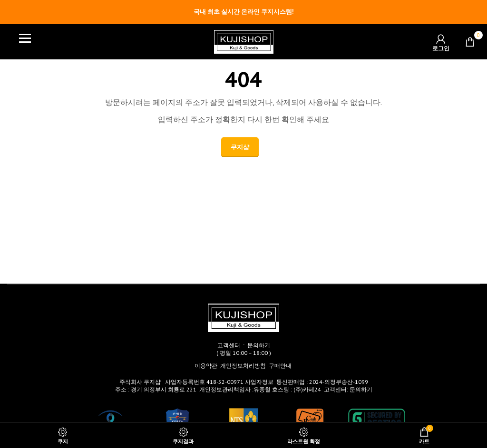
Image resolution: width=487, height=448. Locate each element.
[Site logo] (244, 41)
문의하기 (259, 345)
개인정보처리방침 (243, 366)
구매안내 (280, 366)
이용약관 (206, 366)
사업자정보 (259, 382)
